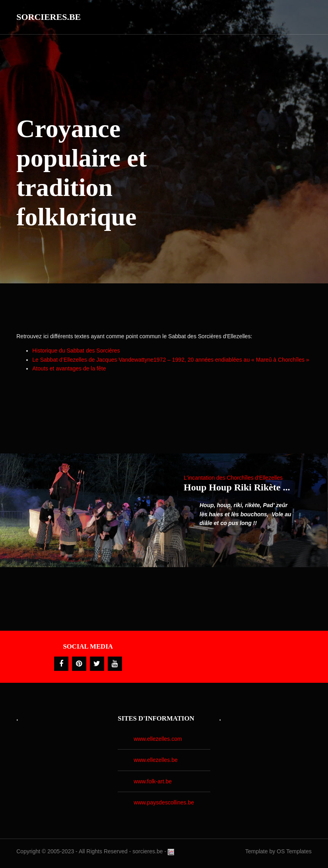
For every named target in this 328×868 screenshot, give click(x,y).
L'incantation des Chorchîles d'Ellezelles (233, 478)
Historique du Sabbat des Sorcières (76, 351)
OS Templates (294, 851)
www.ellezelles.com (158, 739)
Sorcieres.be (49, 17)
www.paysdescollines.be (164, 802)
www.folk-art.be (153, 781)
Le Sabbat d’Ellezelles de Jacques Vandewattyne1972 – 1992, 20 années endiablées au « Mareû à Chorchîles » (171, 360)
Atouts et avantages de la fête (69, 368)
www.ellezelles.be (156, 760)
